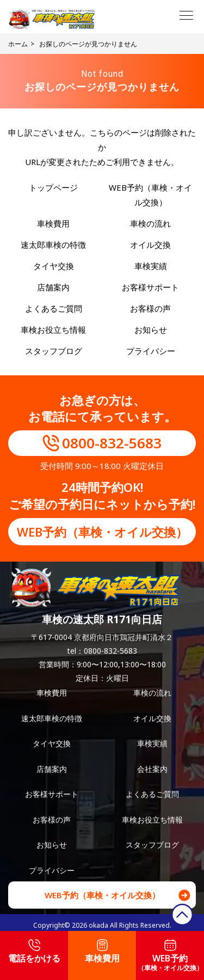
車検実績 (151, 266)
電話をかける (34, 952)
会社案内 (152, 769)
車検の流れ (150, 223)
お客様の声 (150, 308)
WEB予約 (170, 956)
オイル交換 (150, 245)
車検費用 (53, 223)
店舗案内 (53, 287)
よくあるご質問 (54, 308)
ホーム (18, 44)
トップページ (53, 187)
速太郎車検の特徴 (53, 245)
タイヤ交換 (54, 266)
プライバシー (151, 351)
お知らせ (151, 330)
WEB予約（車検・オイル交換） (102, 532)
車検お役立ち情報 (53, 330)
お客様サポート (150, 287)
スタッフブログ (54, 351)
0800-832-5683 (112, 443)
